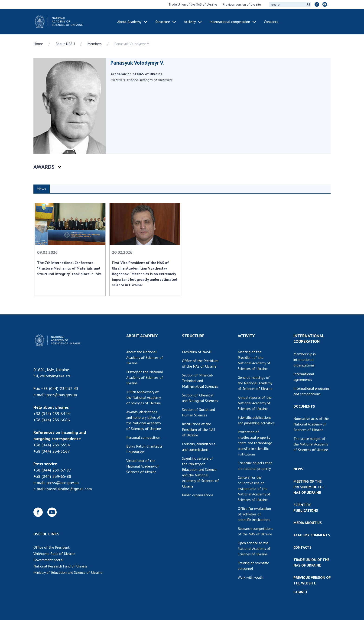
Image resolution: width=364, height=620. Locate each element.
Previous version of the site (242, 4)
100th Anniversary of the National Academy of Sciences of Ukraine (144, 397)
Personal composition (143, 437)
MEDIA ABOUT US (308, 523)
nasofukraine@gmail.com (69, 489)
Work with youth (250, 577)
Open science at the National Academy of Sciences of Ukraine (254, 548)
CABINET (301, 592)
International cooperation (230, 22)
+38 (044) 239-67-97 (52, 470)
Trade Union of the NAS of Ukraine (193, 4)
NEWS (298, 469)
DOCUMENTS (304, 406)
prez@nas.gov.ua (62, 395)
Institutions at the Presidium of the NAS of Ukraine (199, 429)
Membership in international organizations (305, 359)
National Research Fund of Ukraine (60, 566)
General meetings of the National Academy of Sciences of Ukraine (255, 383)
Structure (163, 22)
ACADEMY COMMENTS (312, 535)
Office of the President (52, 547)
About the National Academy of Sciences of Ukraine (145, 357)
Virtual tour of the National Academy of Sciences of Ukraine (143, 466)
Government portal (49, 560)
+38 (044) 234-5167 (52, 451)
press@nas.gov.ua (63, 483)
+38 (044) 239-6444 (52, 414)
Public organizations (198, 495)
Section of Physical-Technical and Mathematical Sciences (200, 381)
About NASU (65, 44)
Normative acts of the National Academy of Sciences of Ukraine (311, 424)
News (42, 189)
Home (38, 44)
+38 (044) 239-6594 (52, 445)
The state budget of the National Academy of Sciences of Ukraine (311, 444)
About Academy (129, 22)
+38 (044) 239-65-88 (52, 476)
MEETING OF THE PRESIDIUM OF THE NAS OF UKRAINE (309, 487)
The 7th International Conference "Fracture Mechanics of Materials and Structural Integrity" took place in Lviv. (69, 268)
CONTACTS (302, 547)
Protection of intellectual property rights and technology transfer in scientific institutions (255, 443)
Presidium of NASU (197, 352)
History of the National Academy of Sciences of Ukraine (145, 377)
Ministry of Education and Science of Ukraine (68, 572)
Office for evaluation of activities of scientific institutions (254, 514)
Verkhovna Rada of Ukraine (54, 554)
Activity (190, 22)
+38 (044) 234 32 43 (60, 388)
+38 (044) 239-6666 (52, 420)
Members (94, 44)
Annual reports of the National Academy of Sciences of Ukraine (255, 403)
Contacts (271, 22)
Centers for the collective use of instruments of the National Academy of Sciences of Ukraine (254, 488)
